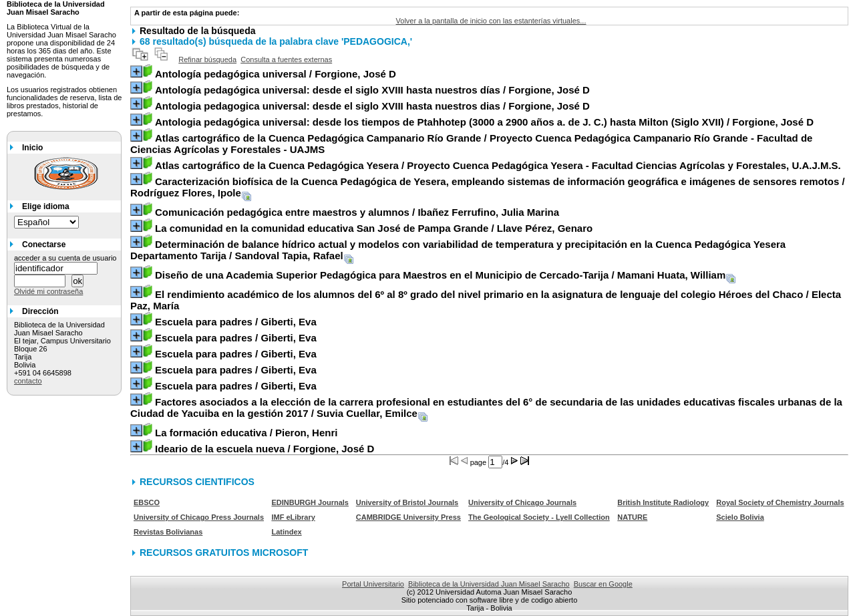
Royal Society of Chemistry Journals (780, 502)
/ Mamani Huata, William (440, 275)
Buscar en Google (603, 584)
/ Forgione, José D (276, 74)
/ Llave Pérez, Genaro (374, 228)
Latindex (286, 532)
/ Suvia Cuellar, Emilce (486, 408)
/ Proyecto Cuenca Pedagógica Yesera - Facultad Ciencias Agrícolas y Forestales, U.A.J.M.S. (498, 165)
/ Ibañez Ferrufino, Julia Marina (357, 212)
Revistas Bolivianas (168, 532)
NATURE (632, 517)
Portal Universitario (373, 584)
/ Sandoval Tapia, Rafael (458, 250)
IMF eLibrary (293, 517)
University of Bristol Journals (407, 502)
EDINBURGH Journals (310, 502)
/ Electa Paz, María (486, 300)
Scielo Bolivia (740, 517)
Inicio (32, 148)
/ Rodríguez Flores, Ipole (488, 187)
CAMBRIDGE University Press (408, 517)
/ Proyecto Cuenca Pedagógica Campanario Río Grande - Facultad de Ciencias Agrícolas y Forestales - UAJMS (471, 144)
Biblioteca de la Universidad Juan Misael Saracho (489, 584)
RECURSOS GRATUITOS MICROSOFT (224, 553)
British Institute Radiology (663, 502)
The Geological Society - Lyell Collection (539, 517)
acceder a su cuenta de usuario (65, 258)
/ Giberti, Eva (236, 322)
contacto (28, 381)
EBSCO (147, 502)
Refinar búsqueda (207, 59)
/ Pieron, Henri (246, 433)
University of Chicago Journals (522, 502)
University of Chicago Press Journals (199, 517)
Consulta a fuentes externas (286, 59)
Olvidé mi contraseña (48, 291)
